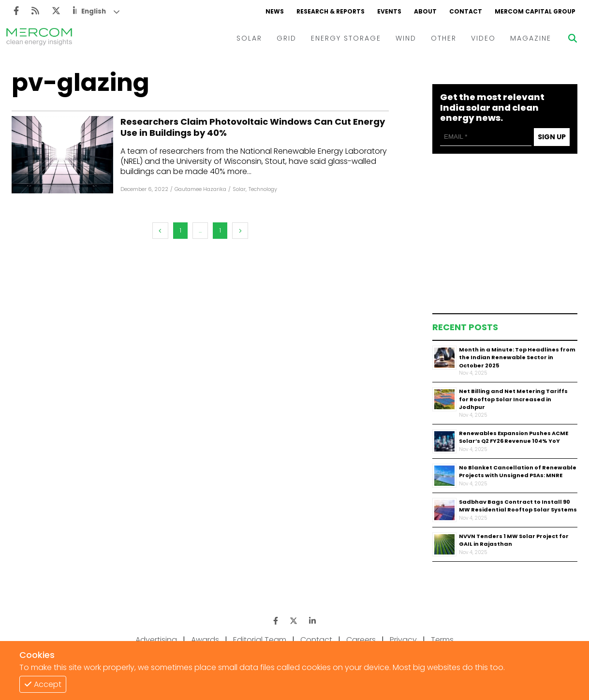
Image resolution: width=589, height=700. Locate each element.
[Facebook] (16, 11)
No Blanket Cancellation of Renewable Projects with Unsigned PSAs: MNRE (518, 472)
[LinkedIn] (312, 621)
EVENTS (389, 11)
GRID (287, 38)
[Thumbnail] (444, 358)
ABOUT (425, 11)
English (94, 11)
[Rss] (35, 11)
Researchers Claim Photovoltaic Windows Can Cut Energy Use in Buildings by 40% (253, 127)
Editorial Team (260, 640)
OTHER (444, 38)
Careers (361, 640)
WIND (406, 38)
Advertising (156, 640)
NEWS (275, 11)
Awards (205, 640)
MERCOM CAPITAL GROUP (535, 11)
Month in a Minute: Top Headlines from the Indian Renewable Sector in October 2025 (517, 357)
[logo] (39, 38)
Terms (442, 640)
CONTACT (466, 11)
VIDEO (483, 38)
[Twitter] (56, 11)
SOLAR (249, 38)
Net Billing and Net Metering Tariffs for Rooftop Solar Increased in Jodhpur (513, 399)
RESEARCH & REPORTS (331, 11)
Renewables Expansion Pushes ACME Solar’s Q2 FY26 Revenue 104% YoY (514, 437)
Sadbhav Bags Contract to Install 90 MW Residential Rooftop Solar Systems (518, 506)
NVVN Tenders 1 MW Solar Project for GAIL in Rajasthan (514, 540)
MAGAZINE (531, 38)
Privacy (403, 640)
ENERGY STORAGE (346, 38)
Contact (316, 640)
